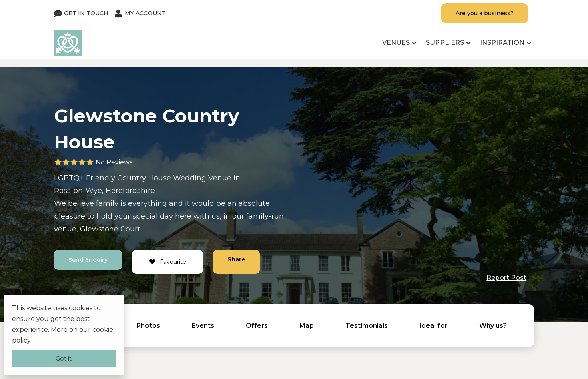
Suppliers (445, 43)
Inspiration (502, 43)
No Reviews (114, 162)
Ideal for (433, 326)
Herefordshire (130, 191)
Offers (257, 326)
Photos (148, 326)
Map (307, 326)
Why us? (493, 326)
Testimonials (367, 326)
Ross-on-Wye (78, 191)
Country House (144, 178)
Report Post (506, 278)
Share (236, 259)
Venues (396, 43)
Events (203, 326)
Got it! (64, 358)
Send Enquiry (88, 260)
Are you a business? (484, 13)
